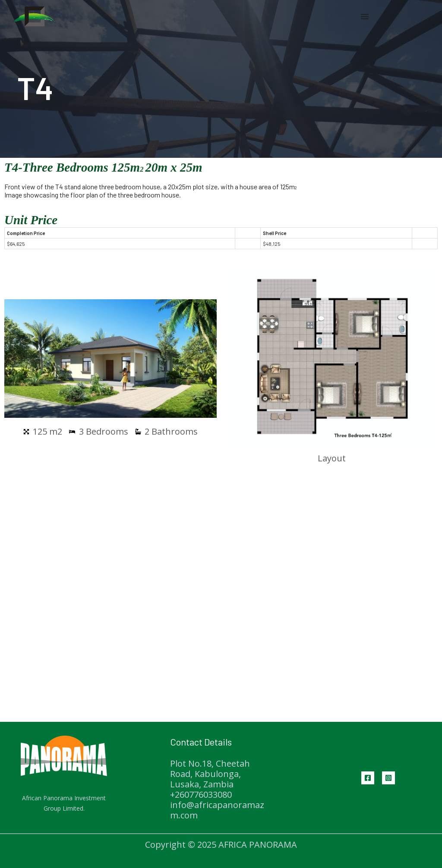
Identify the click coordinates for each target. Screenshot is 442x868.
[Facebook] (368, 778)
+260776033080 (201, 794)
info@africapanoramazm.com (217, 810)
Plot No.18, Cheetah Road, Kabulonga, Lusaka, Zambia (210, 774)
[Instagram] (388, 778)
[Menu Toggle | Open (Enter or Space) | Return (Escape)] (365, 16)
